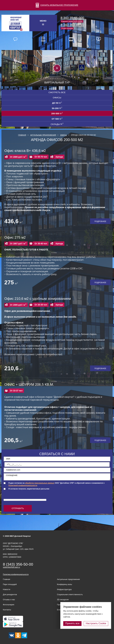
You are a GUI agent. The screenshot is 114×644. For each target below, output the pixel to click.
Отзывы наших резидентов (15, 39)
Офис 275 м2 (15, 237)
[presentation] (26, 497)
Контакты (7, 610)
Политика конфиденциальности (16, 574)
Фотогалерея (9, 605)
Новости (7, 589)
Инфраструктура (64, 589)
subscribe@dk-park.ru (11, 567)
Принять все (72, 623)
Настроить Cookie (96, 623)
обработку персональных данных (40, 483)
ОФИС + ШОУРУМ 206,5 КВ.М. (29, 384)
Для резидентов (10, 594)
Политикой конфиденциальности (23, 485)
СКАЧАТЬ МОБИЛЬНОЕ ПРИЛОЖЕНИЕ (57, 5)
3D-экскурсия (63, 600)
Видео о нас (71, 39)
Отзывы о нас (9, 600)
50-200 (57, 108)
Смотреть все (57, 92)
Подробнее (100, 221)
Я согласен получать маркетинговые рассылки (29, 489)
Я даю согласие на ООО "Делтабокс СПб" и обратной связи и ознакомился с (56, 484)
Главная (22, 135)
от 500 (57, 119)
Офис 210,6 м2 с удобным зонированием (38, 299)
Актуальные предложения (43, 135)
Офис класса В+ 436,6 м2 (25, 151)
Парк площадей (10, 584)
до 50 (57, 103)
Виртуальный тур (57, 83)
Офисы (57, 98)
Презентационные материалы (99, 39)
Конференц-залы (64, 584)
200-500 (57, 113)
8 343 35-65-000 (72, 18)
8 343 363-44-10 (72, 25)
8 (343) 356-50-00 (18, 564)
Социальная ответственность (70, 594)
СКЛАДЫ (57, 124)
